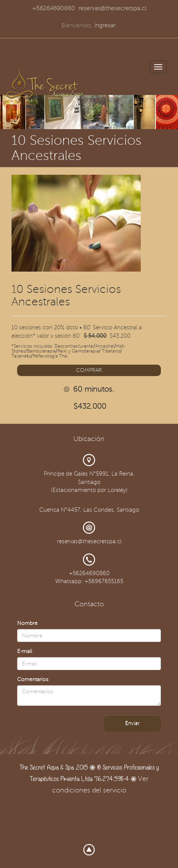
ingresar (105, 25)
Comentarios (33, 679)
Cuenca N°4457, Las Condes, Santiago (89, 510)
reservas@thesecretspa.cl (112, 8)
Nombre (27, 623)
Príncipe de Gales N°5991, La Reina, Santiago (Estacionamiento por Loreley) (89, 482)
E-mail (25, 651)
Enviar (132, 723)
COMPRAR (89, 370)
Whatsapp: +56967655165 (89, 581)
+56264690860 (53, 8)
